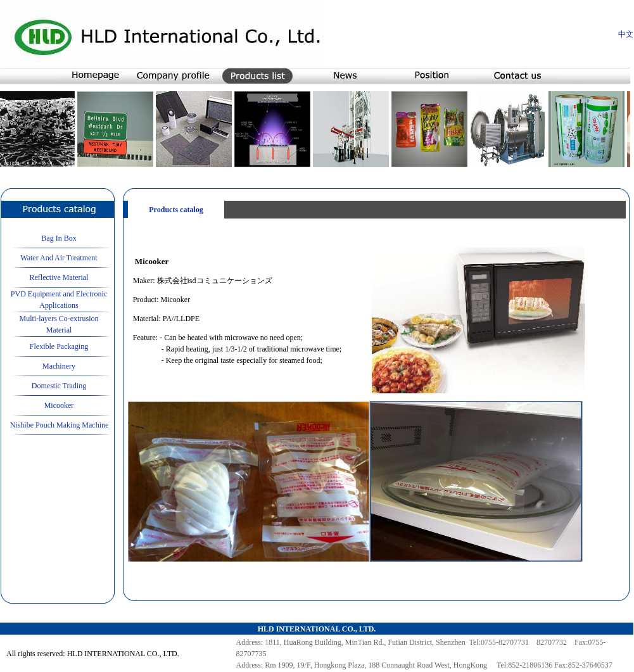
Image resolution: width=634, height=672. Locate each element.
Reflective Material (59, 277)
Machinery (59, 366)
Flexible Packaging (59, 346)
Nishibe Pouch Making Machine (60, 425)
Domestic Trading (59, 386)
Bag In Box (59, 238)
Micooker (59, 405)
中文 (626, 34)
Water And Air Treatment (59, 258)
